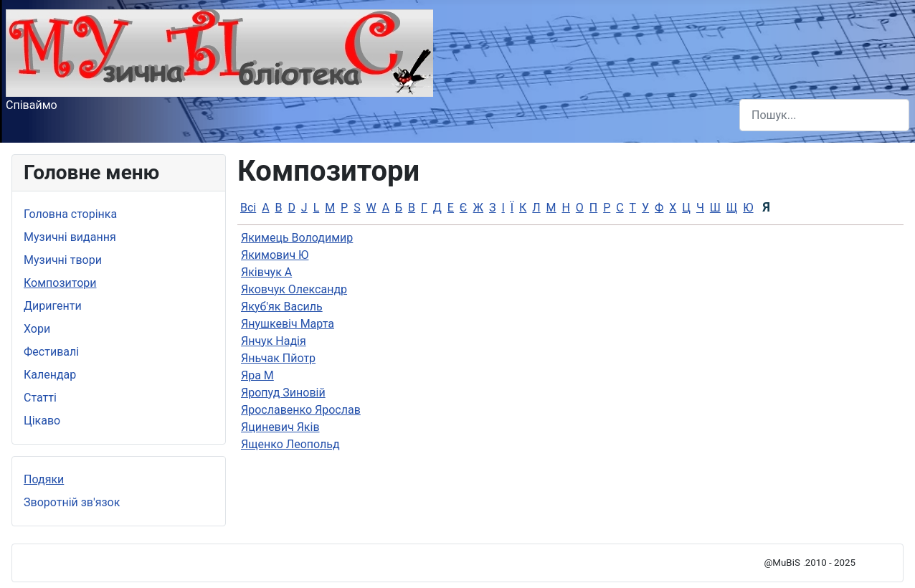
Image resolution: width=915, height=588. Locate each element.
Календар (50, 375)
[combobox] (824, 115)
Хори (37, 329)
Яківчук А (266, 272)
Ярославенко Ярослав (301, 410)
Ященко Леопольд (290, 444)
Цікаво (42, 421)
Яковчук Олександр (294, 289)
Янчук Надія (274, 341)
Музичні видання (70, 237)
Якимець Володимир (297, 238)
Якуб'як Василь (282, 307)
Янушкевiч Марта (288, 324)
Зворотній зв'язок (72, 502)
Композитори (60, 283)
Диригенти (53, 306)
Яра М (257, 375)
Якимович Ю (275, 255)
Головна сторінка (70, 214)
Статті (40, 398)
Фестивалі (51, 352)
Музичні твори (63, 260)
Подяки (44, 479)
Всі (248, 208)
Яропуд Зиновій (283, 393)
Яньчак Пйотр (278, 358)
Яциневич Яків (280, 427)
